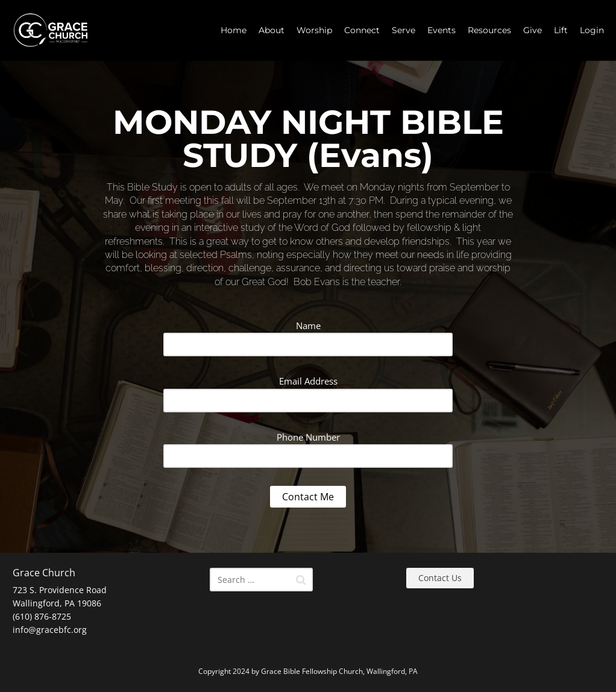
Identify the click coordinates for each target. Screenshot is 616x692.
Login (592, 30)
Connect (362, 30)
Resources (489, 30)
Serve (404, 30)
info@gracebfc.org (50, 630)
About (272, 30)
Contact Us (440, 578)
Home (234, 30)
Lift (561, 30)
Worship (314, 30)
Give (533, 30)
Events (442, 30)
